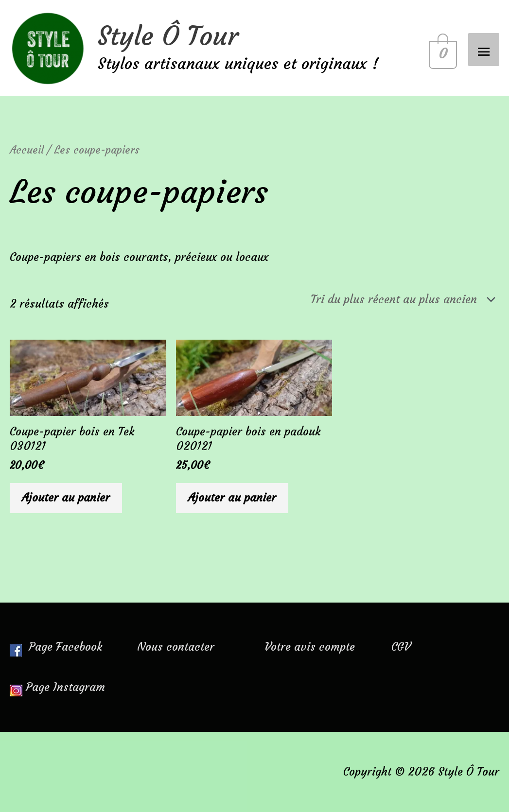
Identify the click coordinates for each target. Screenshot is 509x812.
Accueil (27, 150)
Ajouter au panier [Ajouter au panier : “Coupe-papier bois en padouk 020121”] (232, 498)
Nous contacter (176, 647)
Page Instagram (65, 687)
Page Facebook (56, 647)
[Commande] (401, 300)
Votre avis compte (310, 647)
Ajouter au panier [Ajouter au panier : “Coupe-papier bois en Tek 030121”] (66, 498)
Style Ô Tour (168, 36)
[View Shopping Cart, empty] (441, 48)
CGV (401, 647)
